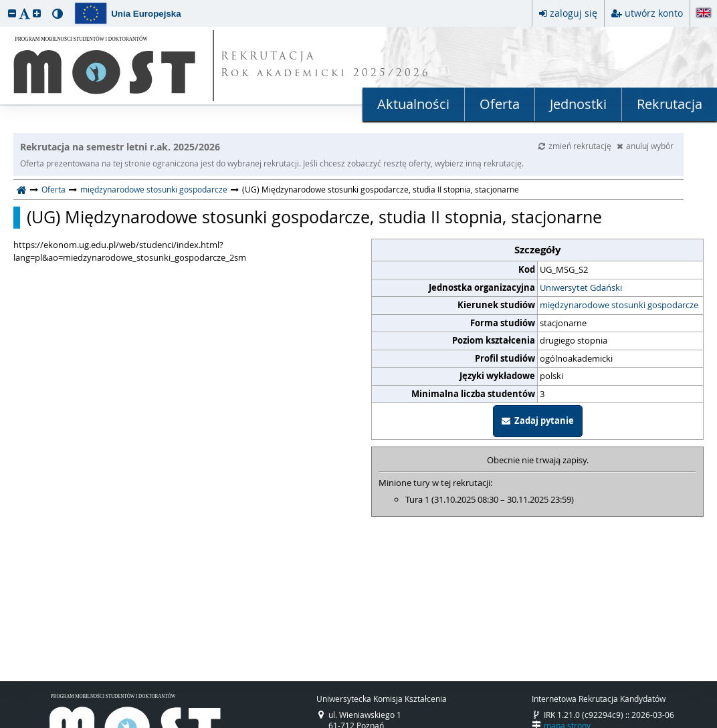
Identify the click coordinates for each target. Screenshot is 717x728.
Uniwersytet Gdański (581, 287)
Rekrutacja (670, 104)
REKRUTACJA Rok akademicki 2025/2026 (326, 66)
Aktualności (413, 104)
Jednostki (578, 104)
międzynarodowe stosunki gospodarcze (154, 189)
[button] (12, 13)
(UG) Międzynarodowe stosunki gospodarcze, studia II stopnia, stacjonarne (314, 217)
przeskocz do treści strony (3, 3)
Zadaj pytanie (538, 420)
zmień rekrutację (576, 146)
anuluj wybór (645, 146)
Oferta (500, 104)
